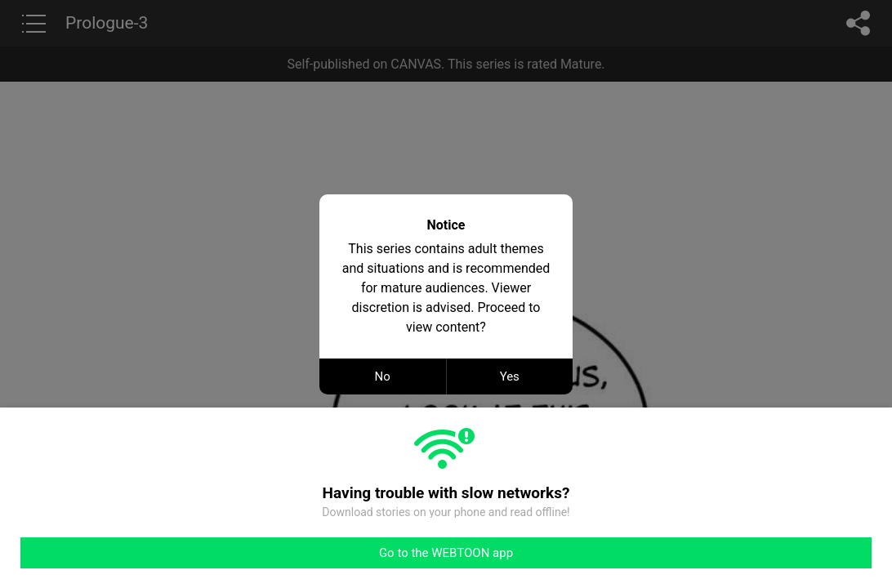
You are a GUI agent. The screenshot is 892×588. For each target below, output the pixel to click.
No (383, 376)
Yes (510, 376)
